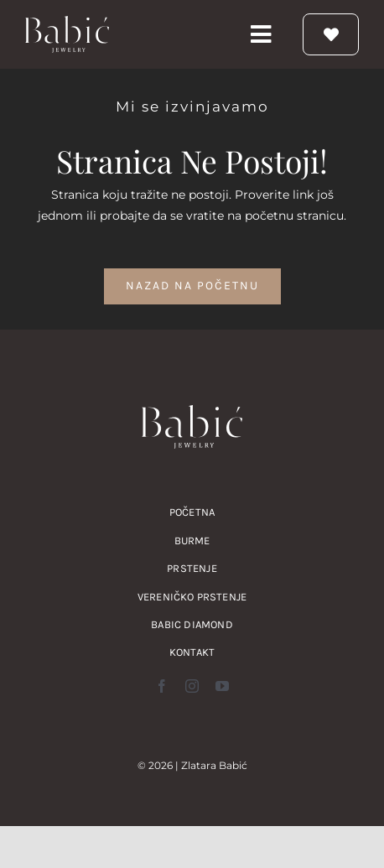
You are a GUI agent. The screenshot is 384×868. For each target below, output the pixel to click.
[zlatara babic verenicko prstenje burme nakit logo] (67, 22)
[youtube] (222, 686)
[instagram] (192, 686)
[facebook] (162, 686)
